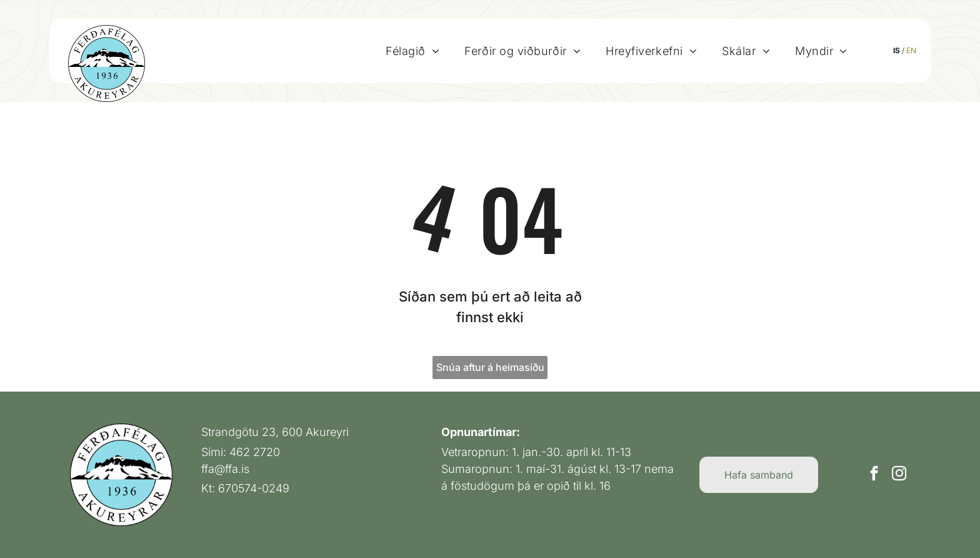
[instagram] (899, 475)
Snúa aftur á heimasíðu (490, 367)
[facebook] (874, 475)
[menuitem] (421, 51)
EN (921, 50)
